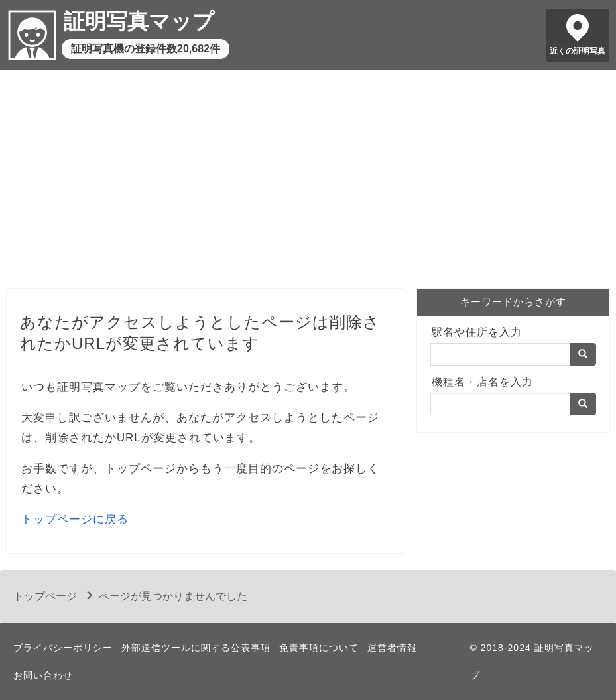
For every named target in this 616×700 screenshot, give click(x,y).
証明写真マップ (139, 21)
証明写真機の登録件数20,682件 (146, 49)
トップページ (45, 596)
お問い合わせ (43, 675)
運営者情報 (392, 648)
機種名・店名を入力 (482, 382)
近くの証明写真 (578, 51)
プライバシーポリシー (63, 648)
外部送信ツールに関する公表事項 (196, 648)
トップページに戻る (75, 519)
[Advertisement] (308, 182)
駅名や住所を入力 (477, 332)
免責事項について (319, 648)
